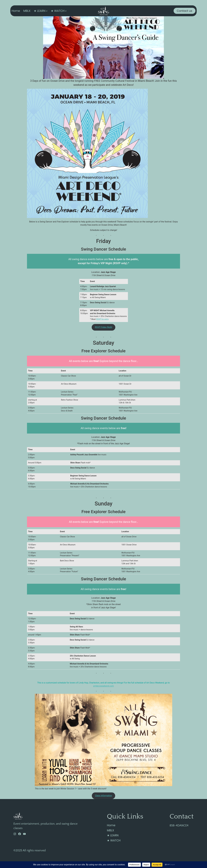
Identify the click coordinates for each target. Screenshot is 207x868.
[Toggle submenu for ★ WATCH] (66, 11)
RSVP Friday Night (103, 327)
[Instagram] (15, 834)
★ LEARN (40, 11)
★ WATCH (58, 11)
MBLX (27, 11)
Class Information (104, 796)
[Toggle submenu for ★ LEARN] (46, 11)
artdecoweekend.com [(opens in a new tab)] (103, 686)
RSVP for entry (102, 319)
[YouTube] (24, 834)
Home (16, 11)
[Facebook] (20, 834)
